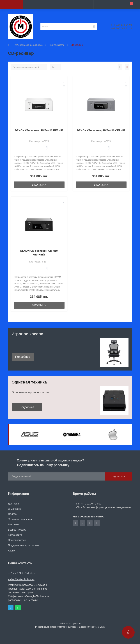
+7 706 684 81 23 (122, 28)
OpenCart (76, 624)
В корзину (39, 185)
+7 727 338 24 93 (122, 25)
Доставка (13, 504)
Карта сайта (15, 535)
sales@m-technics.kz (21, 579)
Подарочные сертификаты (24, 545)
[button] (58, 5)
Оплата (12, 514)
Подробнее (23, 357)
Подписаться (118, 477)
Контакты (13, 524)
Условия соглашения (20, 519)
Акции (12, 551)
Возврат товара (17, 530)
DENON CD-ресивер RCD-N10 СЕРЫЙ (101, 130)
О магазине (15, 509)
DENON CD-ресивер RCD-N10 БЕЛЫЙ (39, 130)
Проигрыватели (57, 45)
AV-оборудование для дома (29, 45)
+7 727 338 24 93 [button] (22, 573)
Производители (17, 540)
